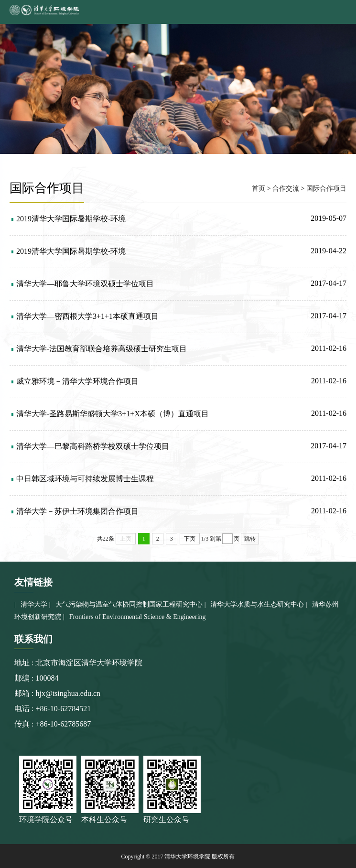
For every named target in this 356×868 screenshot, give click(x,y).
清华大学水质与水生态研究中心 (257, 604)
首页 (259, 189)
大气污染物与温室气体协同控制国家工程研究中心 (129, 604)
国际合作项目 (326, 189)
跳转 (250, 539)
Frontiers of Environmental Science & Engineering (138, 617)
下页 (190, 539)
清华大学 (34, 604)
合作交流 (286, 189)
